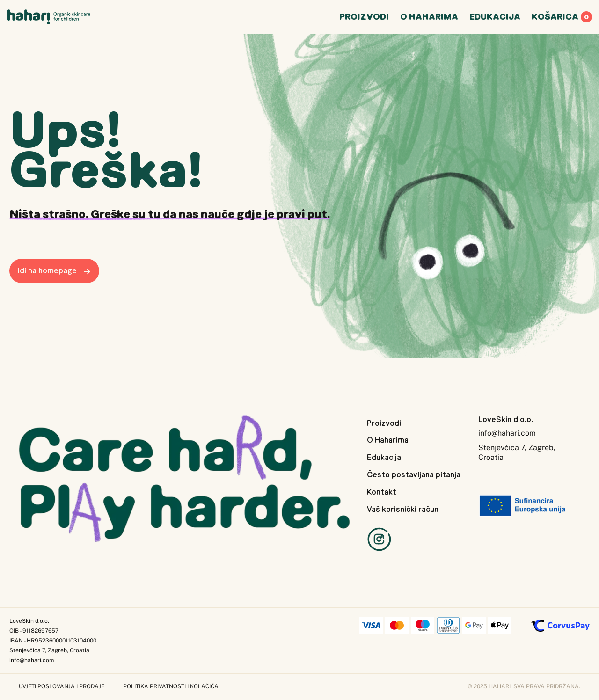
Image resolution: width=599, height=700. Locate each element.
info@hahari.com (507, 433)
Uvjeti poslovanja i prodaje (62, 686)
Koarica (562, 19)
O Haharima (388, 440)
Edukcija (495, 19)
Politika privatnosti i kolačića (171, 686)
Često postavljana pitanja (414, 474)
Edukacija (384, 457)
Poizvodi (364, 19)
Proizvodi (384, 423)
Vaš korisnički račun (403, 509)
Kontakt (382, 492)
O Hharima (429, 19)
